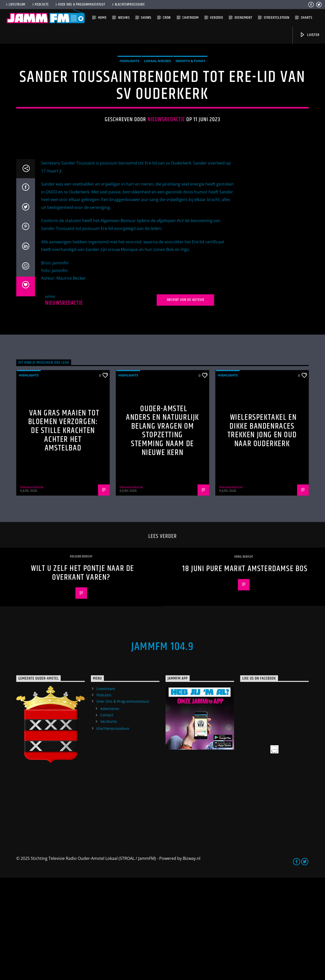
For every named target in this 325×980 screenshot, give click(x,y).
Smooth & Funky (190, 112)
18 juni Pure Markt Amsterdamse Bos (245, 671)
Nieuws (124, 18)
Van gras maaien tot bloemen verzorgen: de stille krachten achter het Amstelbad (64, 533)
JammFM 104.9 (162, 749)
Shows (146, 18)
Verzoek (217, 18)
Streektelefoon (277, 18)
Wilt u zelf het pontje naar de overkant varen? (83, 675)
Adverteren (110, 811)
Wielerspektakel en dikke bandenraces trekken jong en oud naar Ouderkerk (262, 533)
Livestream (15, 5)
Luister (309, 35)
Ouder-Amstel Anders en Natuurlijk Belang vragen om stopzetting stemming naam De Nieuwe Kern (162, 533)
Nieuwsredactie (166, 171)
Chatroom (190, 18)
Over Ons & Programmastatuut (80, 5)
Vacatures (109, 824)
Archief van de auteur (185, 402)
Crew (167, 18)
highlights (129, 112)
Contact (107, 817)
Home (102, 18)
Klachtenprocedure (128, 5)
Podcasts (40, 5)
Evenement (243, 18)
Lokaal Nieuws (157, 112)
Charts (307, 18)
